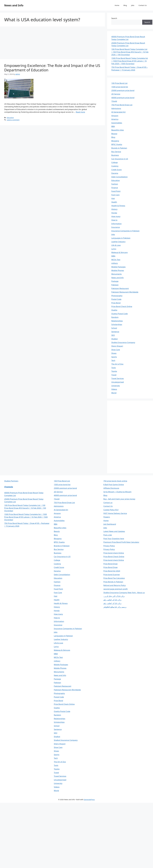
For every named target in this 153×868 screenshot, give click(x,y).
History (114, 209)
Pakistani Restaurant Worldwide (125, 292)
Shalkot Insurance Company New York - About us (124, 593)
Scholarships (117, 324)
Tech (113, 360)
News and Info (14, 5)
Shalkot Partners (11, 481)
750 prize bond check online (115, 481)
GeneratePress (89, 799)
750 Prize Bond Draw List (122, 105)
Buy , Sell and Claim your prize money (119, 499)
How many (116, 216)
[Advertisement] (52, 43)
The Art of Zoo (117, 364)
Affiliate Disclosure (111, 488)
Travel (114, 375)
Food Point (116, 191)
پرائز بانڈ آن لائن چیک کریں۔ (114, 596)
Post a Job (108, 535)
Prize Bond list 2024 (112, 571)
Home (117, 5)
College (114, 162)
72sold (114, 101)
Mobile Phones (118, 270)
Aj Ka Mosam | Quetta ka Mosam (117, 492)
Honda (114, 213)
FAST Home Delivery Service (115, 513)
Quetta (114, 310)
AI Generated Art (118, 112)
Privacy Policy (109, 546)
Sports (114, 357)
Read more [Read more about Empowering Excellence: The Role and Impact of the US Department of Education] (80, 112)
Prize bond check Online (114, 553)
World (114, 393)
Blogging (115, 141)
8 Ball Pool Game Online (114, 485)
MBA (113, 256)
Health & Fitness (118, 206)
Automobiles (117, 123)
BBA (113, 126)
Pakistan (115, 285)
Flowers (107, 517)
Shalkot (114, 339)
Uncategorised (118, 382)
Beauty (114, 134)
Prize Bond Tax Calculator (114, 578)
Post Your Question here (114, 539)
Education (10, 118)
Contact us (108, 503)
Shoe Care (116, 350)
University (116, 386)
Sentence (115, 332)
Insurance (116, 227)
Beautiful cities (118, 130)
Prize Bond (116, 303)
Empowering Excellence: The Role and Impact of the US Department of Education (52, 68)
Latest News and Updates (114, 531)
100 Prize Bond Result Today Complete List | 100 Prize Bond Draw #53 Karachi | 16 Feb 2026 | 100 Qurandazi (130, 52)
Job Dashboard (110, 524)
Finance (115, 188)
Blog (125, 5)
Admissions (116, 108)
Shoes (114, 353)
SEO (113, 335)
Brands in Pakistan (119, 148)
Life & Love (116, 245)
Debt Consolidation (119, 177)
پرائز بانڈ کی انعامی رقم (112, 600)
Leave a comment (13, 120)
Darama (115, 173)
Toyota (114, 371)
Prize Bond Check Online (122, 306)
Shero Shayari (117, 346)
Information (116, 224)
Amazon (115, 116)
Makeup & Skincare (119, 252)
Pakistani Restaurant (120, 288)
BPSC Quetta (117, 144)
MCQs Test (116, 260)
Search (114, 18)
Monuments (117, 274)
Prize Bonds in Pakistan (113, 582)
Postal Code (116, 299)
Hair (113, 198)
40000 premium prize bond (123, 98)
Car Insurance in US (120, 159)
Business (115, 155)
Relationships (117, 321)
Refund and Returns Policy (115, 585)
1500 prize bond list (120, 87)
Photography (117, 296)
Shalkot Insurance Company (123, 342)
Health (114, 202)
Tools (114, 368)
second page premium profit (115, 589)
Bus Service (116, 152)
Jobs (133, 5)
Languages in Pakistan (121, 238)
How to (114, 220)
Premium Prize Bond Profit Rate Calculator (121, 542)
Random (115, 317)
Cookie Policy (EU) (111, 510)
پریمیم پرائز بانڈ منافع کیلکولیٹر (115, 607)
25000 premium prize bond (123, 90)
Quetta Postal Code (120, 314)
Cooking (115, 166)
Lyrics (114, 249)
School (114, 328)
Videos (114, 389)
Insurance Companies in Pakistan (125, 231)
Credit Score (116, 170)
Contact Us (143, 5)
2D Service (116, 94)
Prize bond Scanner (112, 575)
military (115, 263)
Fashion (115, 184)
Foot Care (115, 195)
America (115, 119)
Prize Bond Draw (110, 564)
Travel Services (118, 378)
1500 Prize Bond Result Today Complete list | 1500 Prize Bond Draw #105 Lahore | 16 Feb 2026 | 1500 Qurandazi (130, 61)
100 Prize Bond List (119, 83)
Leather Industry (118, 242)
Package (115, 281)
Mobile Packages (118, 267)
